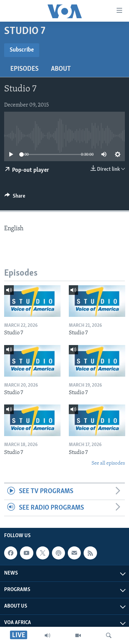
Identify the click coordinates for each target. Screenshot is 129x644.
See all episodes (108, 463)
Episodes (24, 69)
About (61, 69)
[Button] (15, 198)
